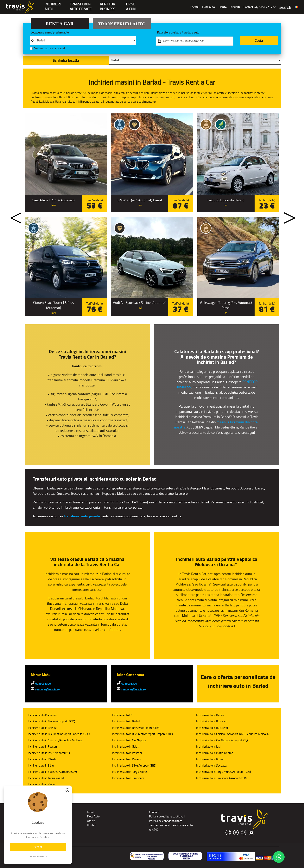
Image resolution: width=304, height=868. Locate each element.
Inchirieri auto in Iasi (208, 747)
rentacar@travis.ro (45, 689)
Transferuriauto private (81, 5)
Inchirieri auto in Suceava (211, 765)
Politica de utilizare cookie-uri (167, 816)
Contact (154, 812)
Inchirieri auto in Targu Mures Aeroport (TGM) (224, 772)
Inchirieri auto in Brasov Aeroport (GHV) (136, 728)
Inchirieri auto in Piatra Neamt (214, 753)
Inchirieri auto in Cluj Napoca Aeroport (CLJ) (222, 740)
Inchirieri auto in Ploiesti (127, 759)
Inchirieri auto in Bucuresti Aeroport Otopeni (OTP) (142, 734)
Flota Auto (209, 7)
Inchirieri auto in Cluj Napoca (129, 740)
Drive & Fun (131, 5)
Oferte (223, 7)
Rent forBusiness (108, 5)
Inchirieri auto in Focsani (43, 747)
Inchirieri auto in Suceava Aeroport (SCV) (52, 772)
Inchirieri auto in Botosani (212, 721)
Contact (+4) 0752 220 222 (260, 7)
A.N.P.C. (154, 830)
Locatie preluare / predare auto (50, 33)
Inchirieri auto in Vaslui (42, 784)
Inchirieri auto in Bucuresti (212, 728)
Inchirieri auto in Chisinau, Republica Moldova (55, 740)
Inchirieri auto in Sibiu (41, 765)
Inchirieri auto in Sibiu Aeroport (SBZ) (134, 765)
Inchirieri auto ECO (123, 715)
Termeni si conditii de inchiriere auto (171, 825)
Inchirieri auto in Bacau (210, 715)
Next (286, 215)
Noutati (235, 7)
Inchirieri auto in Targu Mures (130, 772)
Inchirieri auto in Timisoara (128, 778)
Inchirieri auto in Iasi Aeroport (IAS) (49, 753)
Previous (12, 215)
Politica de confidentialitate (166, 821)
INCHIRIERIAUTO (53, 5)
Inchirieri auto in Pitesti (42, 759)
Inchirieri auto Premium (42, 715)
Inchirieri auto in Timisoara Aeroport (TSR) (221, 778)
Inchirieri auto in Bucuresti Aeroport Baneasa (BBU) (59, 734)
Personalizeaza (38, 856)
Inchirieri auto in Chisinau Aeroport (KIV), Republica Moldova (232, 734)
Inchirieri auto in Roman (211, 759)
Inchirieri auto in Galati (126, 747)
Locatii (194, 7)
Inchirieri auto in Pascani (127, 753)
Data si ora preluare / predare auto (178, 33)
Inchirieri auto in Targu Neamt (46, 778)
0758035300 (41, 684)
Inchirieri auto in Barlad (126, 721)
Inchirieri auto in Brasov (42, 728)
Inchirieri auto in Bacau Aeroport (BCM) (51, 721)
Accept (38, 847)
